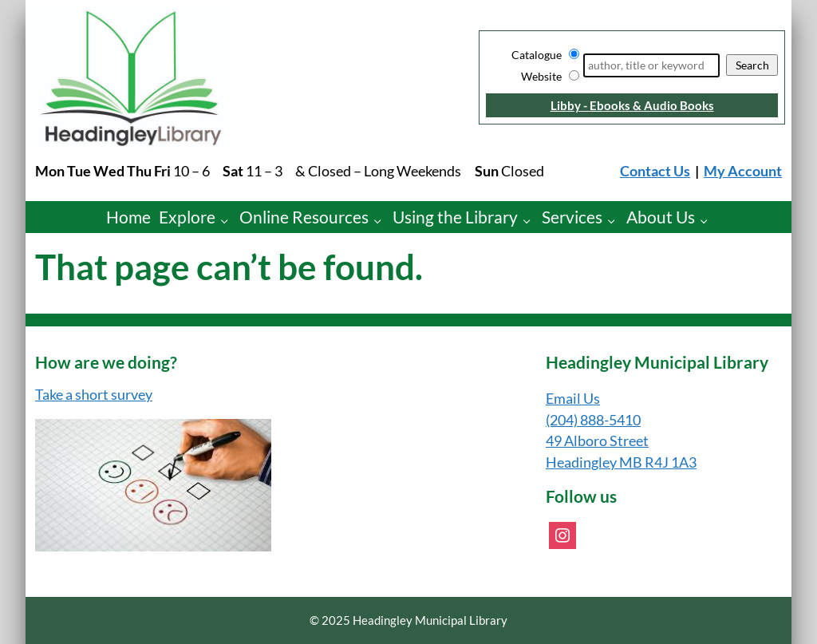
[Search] (651, 65)
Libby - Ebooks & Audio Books (632, 105)
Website (541, 76)
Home (128, 217)
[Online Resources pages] (382, 221)
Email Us (573, 399)
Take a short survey (94, 395)
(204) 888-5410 (593, 420)
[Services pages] (616, 221)
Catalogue (537, 55)
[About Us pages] (708, 221)
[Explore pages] (229, 221)
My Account (743, 171)
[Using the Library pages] (531, 221)
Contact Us (655, 171)
